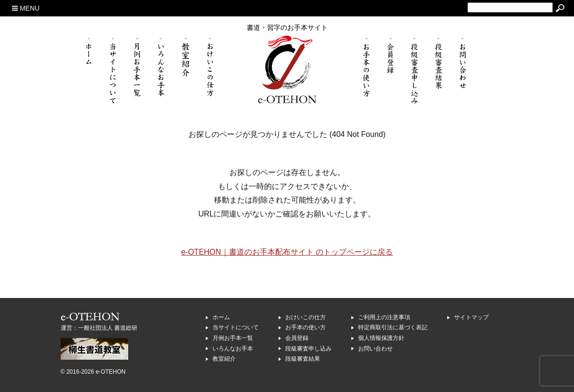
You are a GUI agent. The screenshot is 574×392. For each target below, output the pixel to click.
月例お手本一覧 (233, 338)
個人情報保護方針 (381, 338)
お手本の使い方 (306, 327)
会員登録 (297, 338)
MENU (26, 8)
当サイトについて (236, 327)
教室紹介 (224, 359)
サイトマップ (471, 317)
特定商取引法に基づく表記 (393, 327)
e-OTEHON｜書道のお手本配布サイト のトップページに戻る (287, 252)
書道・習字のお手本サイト (287, 27)
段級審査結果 (303, 359)
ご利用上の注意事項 (384, 317)
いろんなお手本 (233, 349)
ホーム (221, 317)
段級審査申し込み (308, 349)
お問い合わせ (375, 349)
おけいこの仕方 (306, 317)
